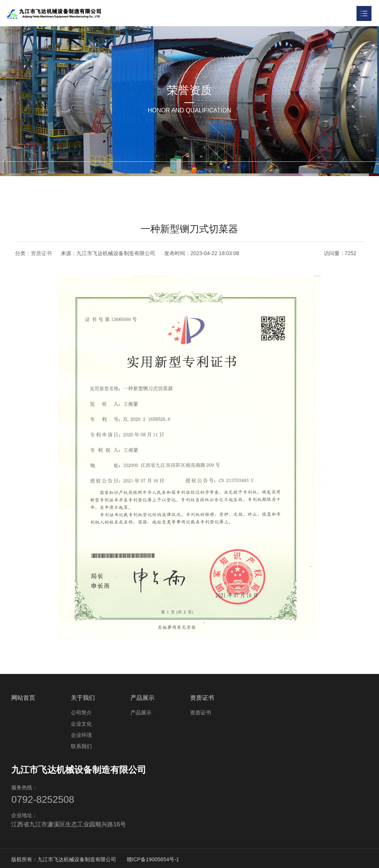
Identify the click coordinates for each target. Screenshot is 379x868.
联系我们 (81, 745)
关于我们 (83, 696)
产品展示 (142, 696)
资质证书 (41, 253)
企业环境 (81, 734)
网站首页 (23, 696)
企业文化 (81, 722)
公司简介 (81, 711)
